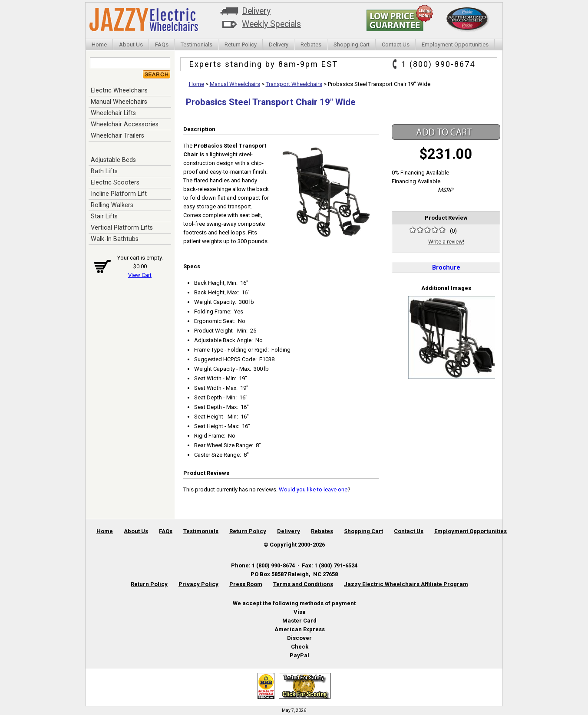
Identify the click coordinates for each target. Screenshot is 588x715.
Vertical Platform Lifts (122, 227)
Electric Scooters (115, 182)
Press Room (246, 584)
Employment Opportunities (455, 44)
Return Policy (241, 44)
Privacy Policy (198, 584)
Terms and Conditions (303, 584)
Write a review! (446, 242)
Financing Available (416, 181)
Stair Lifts (104, 216)
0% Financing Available (420, 173)
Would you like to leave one (313, 489)
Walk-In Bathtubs (115, 239)
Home (99, 44)
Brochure (446, 267)
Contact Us (396, 44)
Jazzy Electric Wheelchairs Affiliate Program (406, 584)
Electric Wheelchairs (119, 90)
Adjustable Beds (113, 160)
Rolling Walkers (112, 205)
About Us (131, 44)
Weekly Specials (271, 24)
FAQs (162, 44)
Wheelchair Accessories (125, 124)
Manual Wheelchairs (119, 102)
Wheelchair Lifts (113, 113)
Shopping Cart (352, 44)
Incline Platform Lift (119, 194)
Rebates (311, 44)
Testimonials (197, 44)
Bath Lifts (104, 171)
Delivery (256, 11)
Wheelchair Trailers (117, 135)
